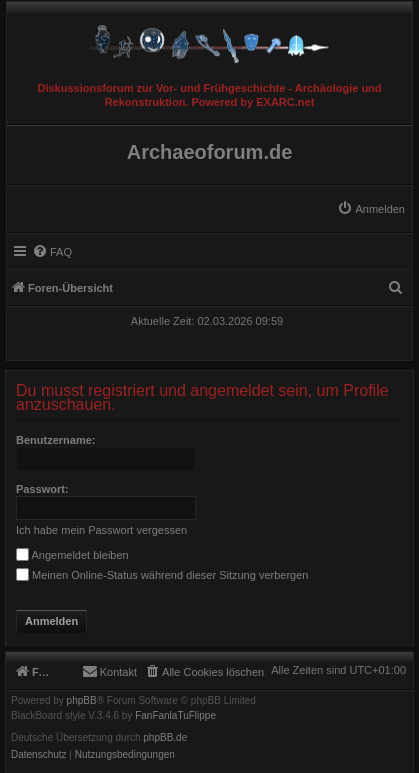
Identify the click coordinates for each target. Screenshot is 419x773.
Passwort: (42, 489)
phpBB (82, 701)
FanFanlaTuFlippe (175, 716)
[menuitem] (371, 209)
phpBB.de (165, 738)
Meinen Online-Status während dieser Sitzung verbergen (162, 575)
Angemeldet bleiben (72, 555)
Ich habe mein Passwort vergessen (101, 530)
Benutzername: (55, 440)
